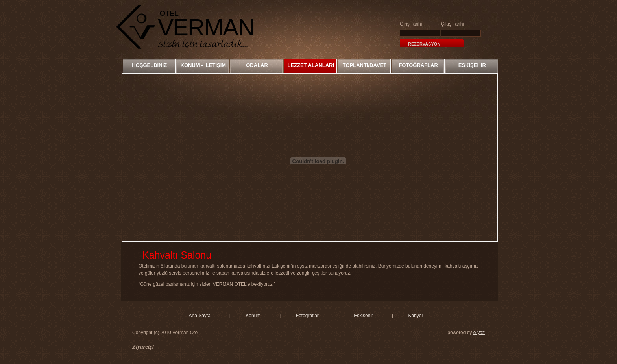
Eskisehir (363, 316)
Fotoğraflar (307, 316)
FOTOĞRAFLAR (418, 65)
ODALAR (257, 65)
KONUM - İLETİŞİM (203, 65)
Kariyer (416, 316)
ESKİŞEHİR (472, 65)
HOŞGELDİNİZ (149, 65)
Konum (253, 316)
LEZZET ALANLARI (311, 65)
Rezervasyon (424, 44)
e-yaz (479, 333)
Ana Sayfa (199, 316)
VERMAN (206, 27)
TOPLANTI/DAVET (365, 65)
